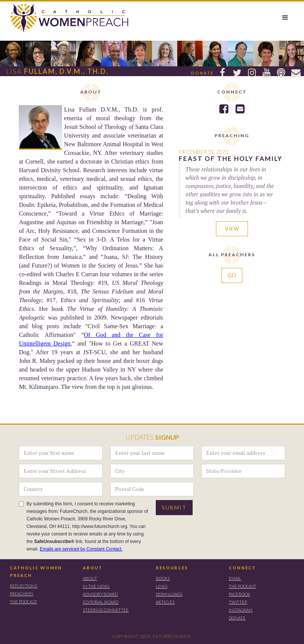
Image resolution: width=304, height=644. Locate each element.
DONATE (237, 618)
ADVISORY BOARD (100, 594)
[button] (285, 18)
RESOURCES (172, 568)
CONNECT (242, 568)
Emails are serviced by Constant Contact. (81, 549)
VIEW (232, 229)
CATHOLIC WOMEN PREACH (36, 571)
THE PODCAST (24, 602)
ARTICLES (165, 602)
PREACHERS (21, 594)
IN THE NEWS (96, 586)
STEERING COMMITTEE (106, 610)
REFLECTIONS (24, 586)
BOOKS (163, 578)
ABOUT (93, 568)
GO (232, 275)
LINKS (162, 586)
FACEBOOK (239, 594)
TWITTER (238, 602)
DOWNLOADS (169, 594)
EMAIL (235, 578)
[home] (66, 18)
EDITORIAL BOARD (101, 602)
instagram (241, 610)
